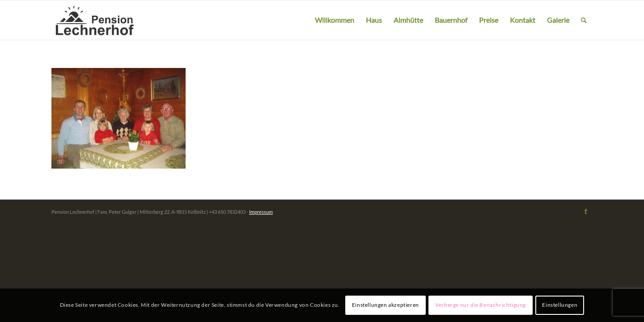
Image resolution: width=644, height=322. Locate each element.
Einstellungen (560, 305)
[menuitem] (335, 20)
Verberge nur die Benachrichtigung (481, 305)
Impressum (261, 212)
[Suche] (584, 20)
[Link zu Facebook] (586, 211)
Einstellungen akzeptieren (386, 305)
